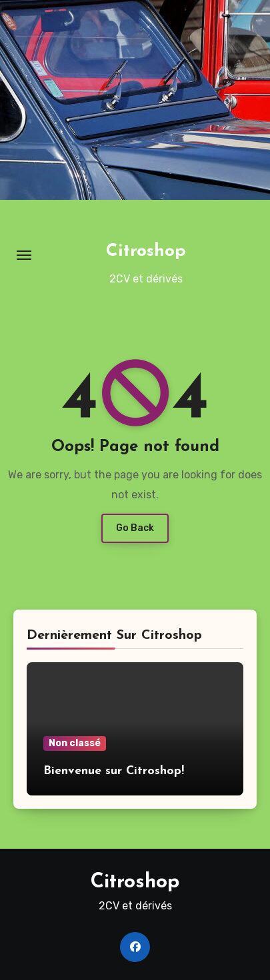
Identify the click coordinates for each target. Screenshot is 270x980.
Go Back (135, 528)
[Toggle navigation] (24, 255)
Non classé (75, 743)
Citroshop (146, 251)
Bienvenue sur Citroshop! (114, 771)
